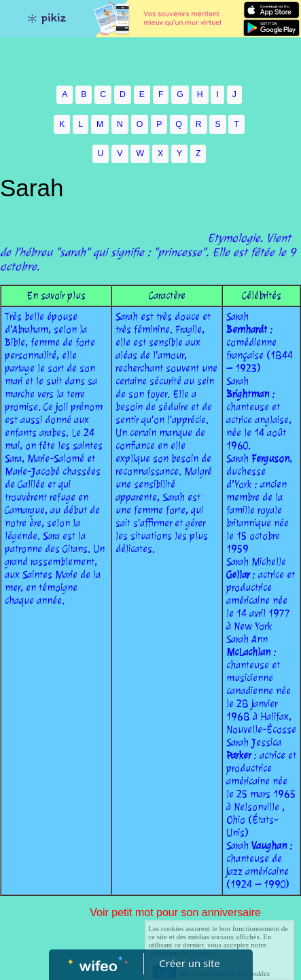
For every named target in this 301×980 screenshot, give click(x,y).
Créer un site (189, 963)
